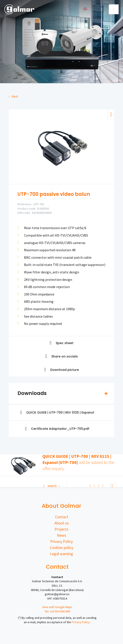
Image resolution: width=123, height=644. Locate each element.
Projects (61, 529)
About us (62, 523)
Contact (62, 517)
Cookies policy (61, 548)
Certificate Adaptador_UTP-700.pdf (57, 429)
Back (13, 96)
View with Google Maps (57, 607)
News (62, 535)
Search (52, 486)
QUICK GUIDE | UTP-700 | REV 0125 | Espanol (57, 413)
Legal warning (61, 554)
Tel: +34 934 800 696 (57, 611)
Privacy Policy (61, 541)
